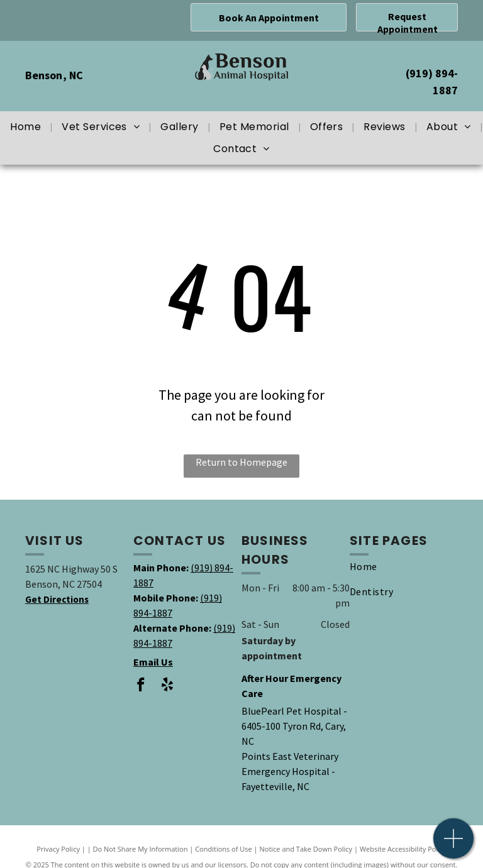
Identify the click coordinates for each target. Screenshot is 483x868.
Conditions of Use (224, 849)
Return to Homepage (241, 462)
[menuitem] (26, 127)
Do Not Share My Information (141, 849)
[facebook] (141, 686)
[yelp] (167, 686)
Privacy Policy (58, 849)
